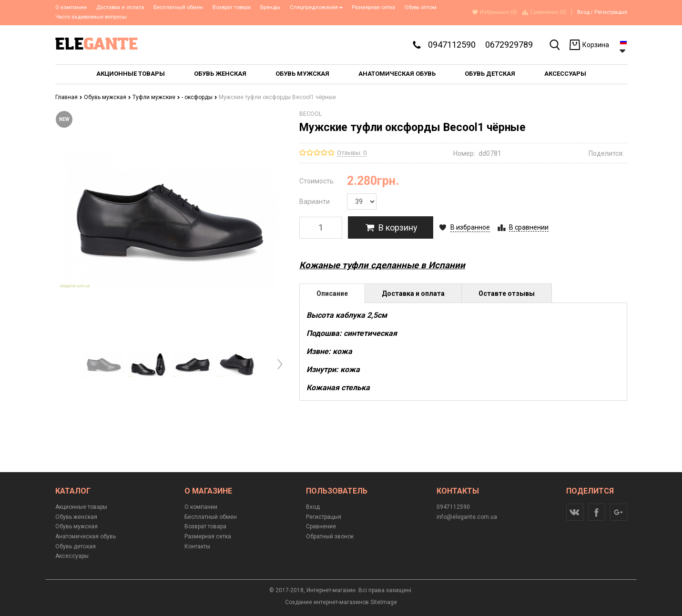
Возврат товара (232, 7)
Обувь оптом (421, 7)
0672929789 (509, 45)
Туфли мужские (156, 97)
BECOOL (310, 114)
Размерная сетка (373, 7)
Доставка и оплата (120, 7)
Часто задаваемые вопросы (91, 17)
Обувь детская (76, 546)
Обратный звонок (330, 536)
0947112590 (452, 45)
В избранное (470, 227)
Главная (69, 97)
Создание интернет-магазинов (327, 602)
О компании (71, 7)
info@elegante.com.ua (467, 517)
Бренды (270, 7)
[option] (104, 364)
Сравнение (321, 526)
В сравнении (529, 227)
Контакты (197, 546)
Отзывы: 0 (352, 153)
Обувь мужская (107, 97)
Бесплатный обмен (178, 7)
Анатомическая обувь (86, 536)
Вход (583, 12)
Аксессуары (72, 556)
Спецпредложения (316, 7)
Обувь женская (76, 517)
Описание (332, 293)
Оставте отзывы (507, 293)
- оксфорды (199, 97)
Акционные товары (81, 507)
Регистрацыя (611, 12)
